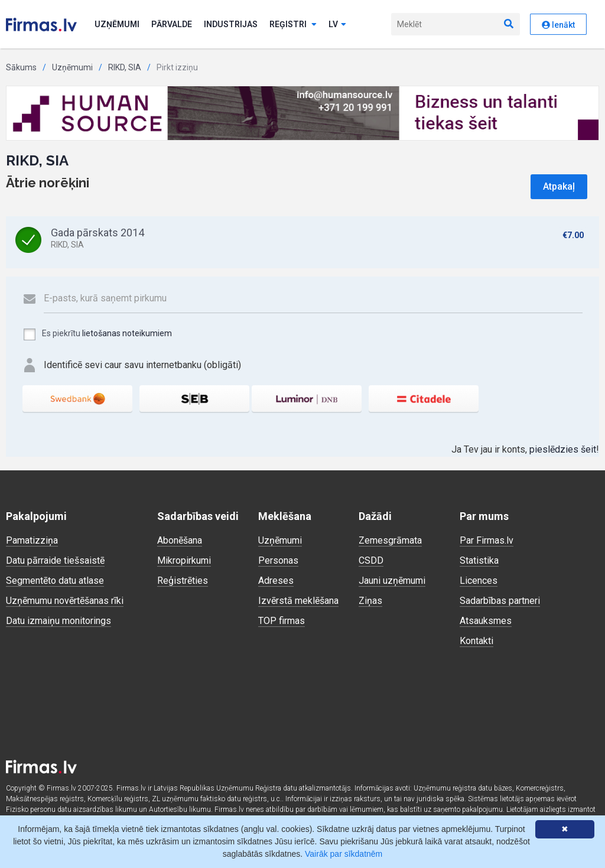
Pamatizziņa (32, 540)
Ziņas (370, 601)
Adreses (276, 581)
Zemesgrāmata (390, 540)
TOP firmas (282, 621)
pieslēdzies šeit (563, 449)
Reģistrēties (183, 581)
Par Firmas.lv (487, 540)
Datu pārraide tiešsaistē (55, 560)
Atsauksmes (486, 621)
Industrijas (231, 24)
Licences (479, 581)
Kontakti (476, 641)
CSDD (371, 560)
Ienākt (558, 25)
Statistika (479, 560)
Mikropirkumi (184, 560)
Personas (278, 560)
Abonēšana (180, 540)
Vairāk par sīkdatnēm (344, 854)
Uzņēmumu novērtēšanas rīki (65, 601)
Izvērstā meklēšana (298, 601)
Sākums (21, 67)
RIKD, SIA (125, 67)
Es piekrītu (97, 334)
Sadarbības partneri (500, 601)
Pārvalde (172, 24)
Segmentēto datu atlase (55, 581)
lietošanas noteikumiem (127, 333)
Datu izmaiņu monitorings (58, 621)
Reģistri (293, 24)
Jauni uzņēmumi (392, 581)
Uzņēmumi (117, 24)
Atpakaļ (559, 186)
